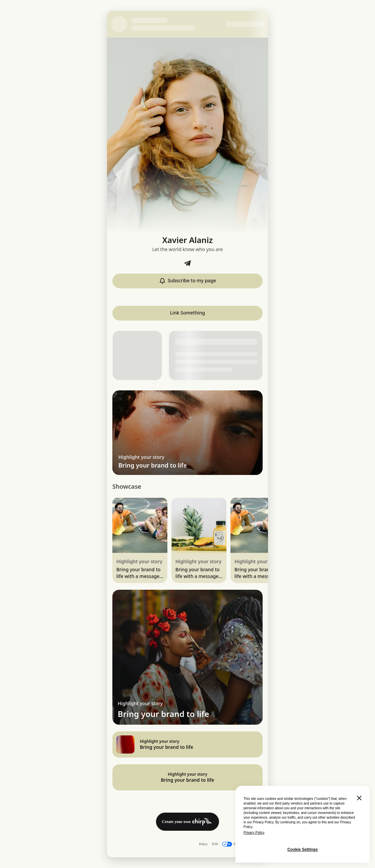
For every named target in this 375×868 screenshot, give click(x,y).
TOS (215, 844)
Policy (203, 844)
